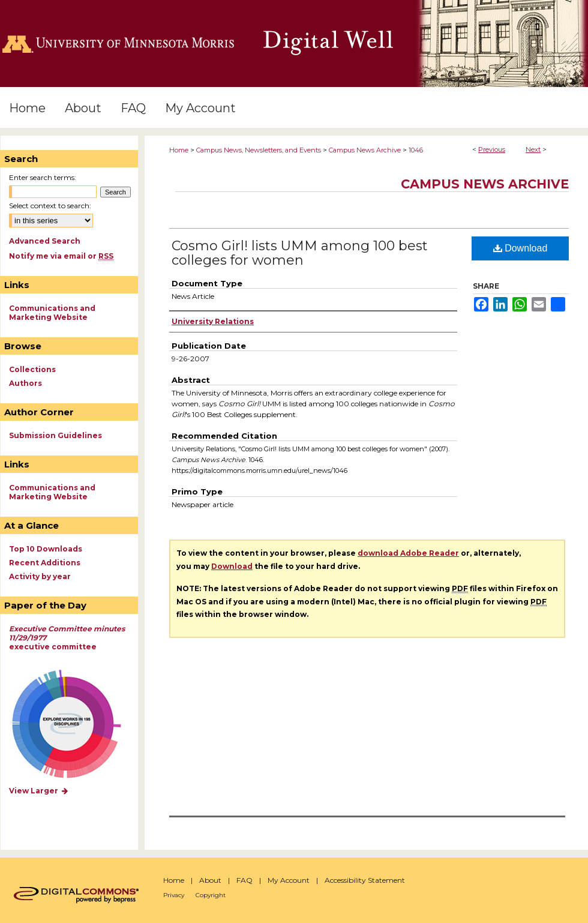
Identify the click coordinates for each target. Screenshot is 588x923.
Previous (492, 149)
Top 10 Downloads (46, 549)
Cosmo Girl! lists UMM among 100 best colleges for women (300, 253)
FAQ (244, 880)
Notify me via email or (61, 256)
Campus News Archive (365, 150)
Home (179, 150)
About (210, 880)
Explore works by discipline (74, 725)
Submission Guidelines (55, 435)
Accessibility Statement (365, 880)
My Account (289, 880)
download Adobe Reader (408, 553)
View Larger (39, 791)
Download (520, 248)
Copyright (211, 895)
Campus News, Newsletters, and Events (259, 150)
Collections (32, 369)
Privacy (174, 895)
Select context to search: (50, 206)
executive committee (67, 638)
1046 (416, 150)
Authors (25, 383)
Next (533, 149)
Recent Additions (45, 563)
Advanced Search (45, 241)
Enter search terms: (43, 177)
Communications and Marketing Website (52, 313)
